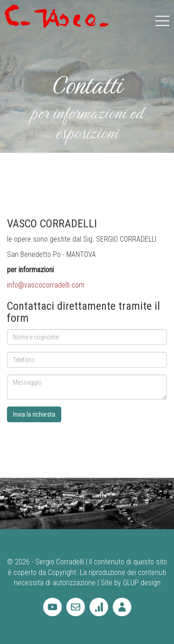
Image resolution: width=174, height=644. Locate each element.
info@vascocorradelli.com (46, 285)
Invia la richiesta (34, 414)
